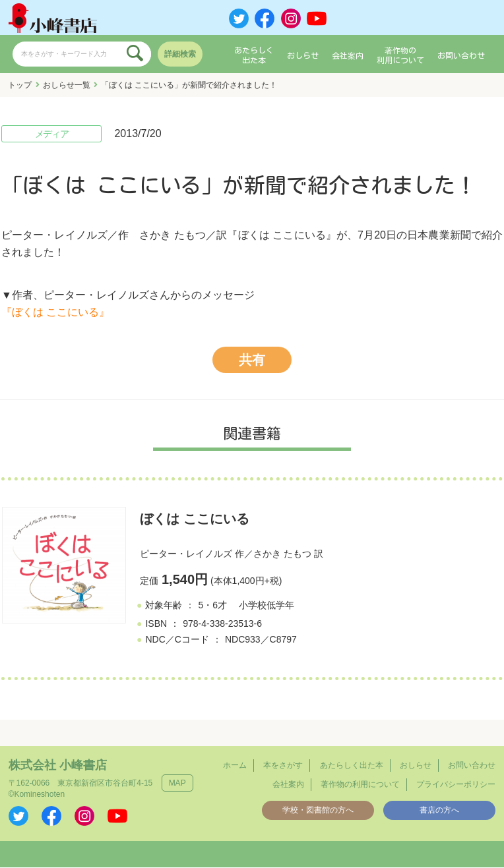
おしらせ (303, 55)
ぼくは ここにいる (195, 519)
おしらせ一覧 (67, 85)
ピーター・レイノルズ (186, 554)
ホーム (235, 765)
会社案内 (348, 55)
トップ (20, 85)
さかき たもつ (282, 554)
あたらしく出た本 (254, 55)
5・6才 (212, 605)
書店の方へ (439, 810)
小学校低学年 (267, 605)
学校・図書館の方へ (318, 810)
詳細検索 (180, 54)
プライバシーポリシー (456, 784)
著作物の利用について (400, 55)
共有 (252, 361)
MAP (177, 783)
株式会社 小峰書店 (58, 765)
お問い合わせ (461, 55)
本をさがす (283, 765)
